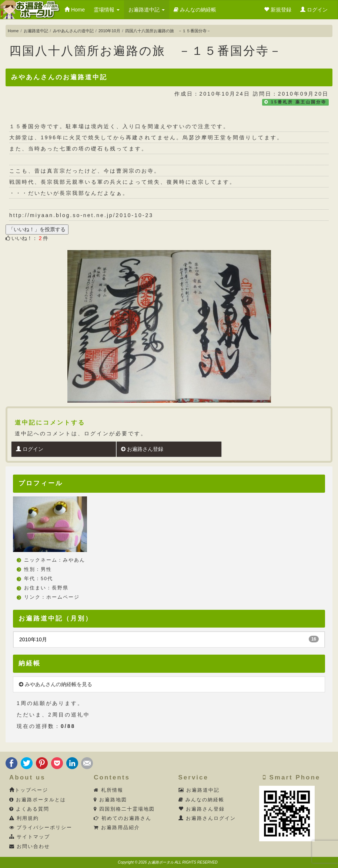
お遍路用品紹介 (117, 828)
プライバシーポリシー (41, 828)
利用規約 (24, 818)
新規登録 (278, 10)
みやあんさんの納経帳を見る (56, 684)
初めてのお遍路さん (123, 818)
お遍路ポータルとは (38, 800)
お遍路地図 (110, 800)
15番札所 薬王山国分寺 (299, 102)
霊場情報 (107, 10)
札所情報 (108, 790)
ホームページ (63, 597)
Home (75, 10)
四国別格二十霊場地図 (124, 809)
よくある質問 (29, 809)
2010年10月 (109, 31)
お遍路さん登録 (142, 449)
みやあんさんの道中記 (73, 31)
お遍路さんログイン (207, 818)
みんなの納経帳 (195, 10)
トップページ (29, 790)
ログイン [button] (314, 10)
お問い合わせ (30, 847)
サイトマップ (30, 837)
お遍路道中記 (147, 10)
